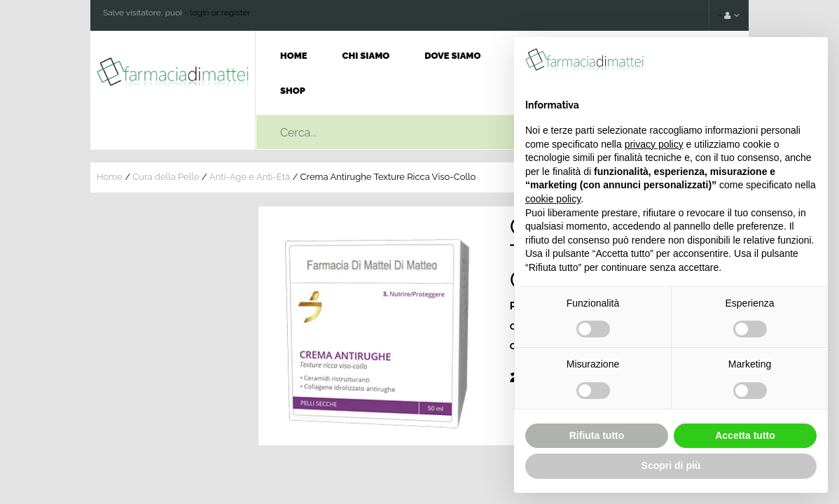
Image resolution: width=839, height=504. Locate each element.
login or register (220, 13)
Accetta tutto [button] (745, 435)
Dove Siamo (452, 56)
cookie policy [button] (553, 199)
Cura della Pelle (166, 177)
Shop (293, 91)
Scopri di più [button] (671, 465)
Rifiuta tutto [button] (597, 435)
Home (294, 56)
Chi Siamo (366, 56)
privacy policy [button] (654, 144)
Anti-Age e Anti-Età (250, 177)
